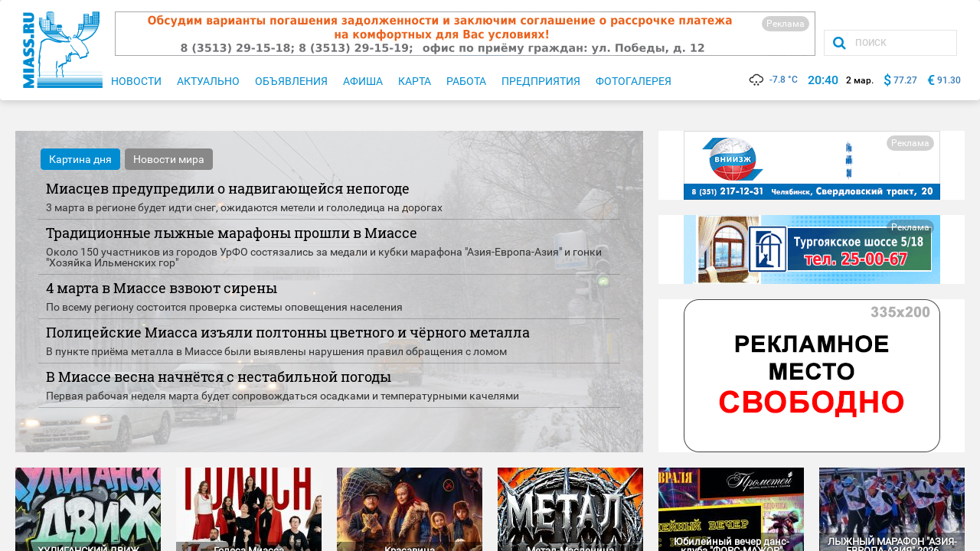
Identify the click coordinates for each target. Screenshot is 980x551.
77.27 (905, 80)
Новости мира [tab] (169, 159)
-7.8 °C (773, 80)
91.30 (949, 80)
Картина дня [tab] (80, 159)
